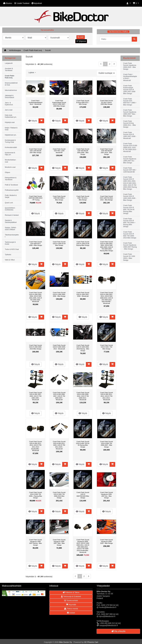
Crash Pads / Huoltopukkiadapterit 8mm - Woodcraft (35, 102)
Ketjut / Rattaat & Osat (11, 129)
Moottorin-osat (10, 167)
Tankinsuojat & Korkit (10, 243)
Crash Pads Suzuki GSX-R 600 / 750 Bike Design (106, 347)
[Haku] (116, 39)
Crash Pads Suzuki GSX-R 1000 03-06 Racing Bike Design (83, 244)
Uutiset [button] (71, 613)
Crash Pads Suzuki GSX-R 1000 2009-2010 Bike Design (36, 347)
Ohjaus (8, 172)
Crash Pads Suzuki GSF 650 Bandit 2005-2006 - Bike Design (83, 152)
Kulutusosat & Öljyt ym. (10, 154)
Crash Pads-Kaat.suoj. (33, 50)
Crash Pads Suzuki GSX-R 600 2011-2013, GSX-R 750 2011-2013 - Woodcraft (106, 396)
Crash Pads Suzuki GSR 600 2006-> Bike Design (59, 198)
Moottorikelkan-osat (11, 161)
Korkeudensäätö (11, 147)
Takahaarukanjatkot (12, 236)
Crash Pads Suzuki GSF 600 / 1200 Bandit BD (59, 151)
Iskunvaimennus (11, 90)
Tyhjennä (81, 41)
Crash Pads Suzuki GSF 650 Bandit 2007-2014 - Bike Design (106, 152)
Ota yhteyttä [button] (118, 631)
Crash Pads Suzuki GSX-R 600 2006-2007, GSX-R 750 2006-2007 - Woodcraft (59, 396)
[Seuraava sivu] (114, 64)
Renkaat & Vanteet (12, 215)
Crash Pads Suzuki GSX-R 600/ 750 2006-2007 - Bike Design (106, 444)
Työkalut (8, 255)
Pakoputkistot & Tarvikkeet (11, 179)
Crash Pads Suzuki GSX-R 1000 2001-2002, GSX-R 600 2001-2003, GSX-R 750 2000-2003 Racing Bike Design (107, 246)
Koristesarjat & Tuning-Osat (10, 141)
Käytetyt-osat (10, 122)
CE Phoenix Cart (91, 642)
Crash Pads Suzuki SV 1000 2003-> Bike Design (129, 257)
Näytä (33, 121)
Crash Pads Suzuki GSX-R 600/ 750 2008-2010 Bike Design (59, 495)
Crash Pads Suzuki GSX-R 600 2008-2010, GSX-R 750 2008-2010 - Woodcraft (83, 396)
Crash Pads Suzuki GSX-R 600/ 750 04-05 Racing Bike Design (83, 444)
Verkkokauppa (15, 50)
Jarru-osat (9, 110)
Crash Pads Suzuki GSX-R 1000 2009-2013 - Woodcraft (59, 347)
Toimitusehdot (71, 600)
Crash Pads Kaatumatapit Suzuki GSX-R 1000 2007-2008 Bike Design (59, 103)
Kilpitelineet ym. (11, 135)
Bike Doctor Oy (66, 642)
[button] (129, 3)
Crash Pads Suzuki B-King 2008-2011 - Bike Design (83, 102)
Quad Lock (9, 203)
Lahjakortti (9, 63)
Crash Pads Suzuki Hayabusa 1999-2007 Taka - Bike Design (59, 542)
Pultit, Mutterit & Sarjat (11, 196)
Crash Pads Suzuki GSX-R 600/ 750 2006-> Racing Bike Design (35, 495)
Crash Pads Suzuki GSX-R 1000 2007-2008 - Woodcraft (83, 294)
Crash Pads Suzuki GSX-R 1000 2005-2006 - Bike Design (59, 294)
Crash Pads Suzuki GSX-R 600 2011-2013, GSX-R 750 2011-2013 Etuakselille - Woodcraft (36, 446)
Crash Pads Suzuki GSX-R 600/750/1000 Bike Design (83, 495)
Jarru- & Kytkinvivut (9, 104)
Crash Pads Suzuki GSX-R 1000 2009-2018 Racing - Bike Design (83, 348)
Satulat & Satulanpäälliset (11, 221)
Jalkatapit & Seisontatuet (9, 97)
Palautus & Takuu (71, 592)
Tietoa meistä (71, 609)
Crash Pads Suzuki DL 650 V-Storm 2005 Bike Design (106, 102)
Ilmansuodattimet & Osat (11, 84)
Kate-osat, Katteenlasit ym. (11, 116)
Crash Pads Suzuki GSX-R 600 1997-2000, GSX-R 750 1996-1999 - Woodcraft (36, 396)
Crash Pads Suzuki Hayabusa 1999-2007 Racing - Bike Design (36, 542)
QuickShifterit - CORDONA (10, 209)
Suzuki (48, 50)
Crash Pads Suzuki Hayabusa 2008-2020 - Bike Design (106, 541)
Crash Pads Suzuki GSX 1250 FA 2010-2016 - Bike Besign (107, 198)
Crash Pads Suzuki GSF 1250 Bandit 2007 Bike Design (36, 151)
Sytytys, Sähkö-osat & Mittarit (11, 229)
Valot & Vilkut (10, 260)
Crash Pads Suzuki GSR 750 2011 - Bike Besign (83, 198)
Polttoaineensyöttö (12, 190)
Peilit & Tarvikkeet (11, 185)
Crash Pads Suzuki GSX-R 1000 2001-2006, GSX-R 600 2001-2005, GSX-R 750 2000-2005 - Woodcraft (36, 297)
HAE (81, 37)
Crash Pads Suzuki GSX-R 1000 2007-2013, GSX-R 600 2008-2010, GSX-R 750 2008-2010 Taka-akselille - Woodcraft (106, 298)
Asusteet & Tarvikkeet (9, 70)
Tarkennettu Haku (118, 31)
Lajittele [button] (32, 73)
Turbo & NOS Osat (12, 249)
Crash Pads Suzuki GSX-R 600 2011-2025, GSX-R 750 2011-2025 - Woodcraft (59, 445)
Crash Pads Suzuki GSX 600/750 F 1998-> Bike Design (35, 244)
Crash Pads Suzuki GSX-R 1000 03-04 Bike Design (59, 244)
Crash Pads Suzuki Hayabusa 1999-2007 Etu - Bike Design (106, 495)
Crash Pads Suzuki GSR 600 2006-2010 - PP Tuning (36, 198)
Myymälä (71, 605)
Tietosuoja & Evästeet (71, 596)
